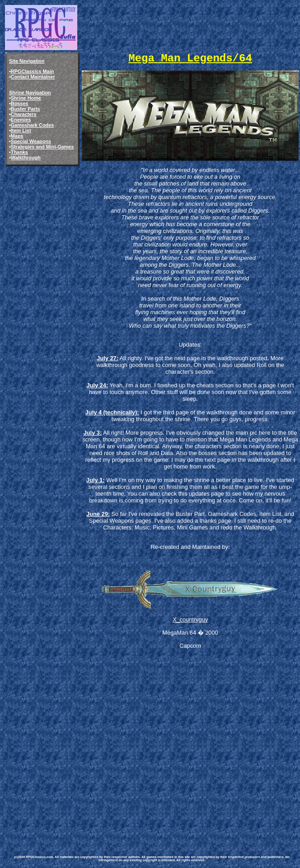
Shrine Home (26, 98)
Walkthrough (26, 158)
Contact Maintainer (33, 77)
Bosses (20, 103)
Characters (24, 114)
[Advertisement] (85, 750)
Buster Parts (26, 109)
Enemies (21, 120)
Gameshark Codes (33, 125)
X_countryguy (190, 620)
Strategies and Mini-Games (42, 147)
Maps (17, 136)
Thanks (19, 152)
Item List (21, 130)
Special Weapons (31, 141)
